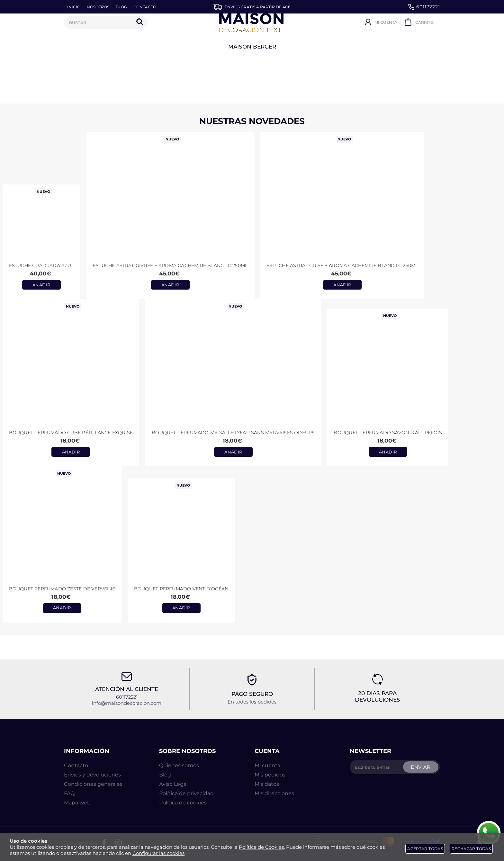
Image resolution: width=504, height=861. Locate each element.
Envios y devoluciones (92, 775)
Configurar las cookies (158, 853)
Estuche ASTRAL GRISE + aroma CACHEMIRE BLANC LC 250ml (342, 265)
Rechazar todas (471, 849)
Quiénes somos (179, 765)
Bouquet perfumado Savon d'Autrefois (388, 433)
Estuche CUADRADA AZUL (41, 265)
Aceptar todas (425, 849)
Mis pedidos (270, 775)
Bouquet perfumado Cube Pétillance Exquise (71, 433)
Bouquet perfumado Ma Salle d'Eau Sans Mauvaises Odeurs (233, 433)
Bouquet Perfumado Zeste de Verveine (62, 589)
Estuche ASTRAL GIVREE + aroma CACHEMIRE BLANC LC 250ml (170, 265)
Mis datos (267, 784)
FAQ (69, 793)
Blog (165, 775)
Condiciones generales (93, 784)
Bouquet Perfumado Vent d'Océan (181, 589)
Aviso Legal (173, 784)
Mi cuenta (267, 765)
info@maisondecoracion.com (127, 703)
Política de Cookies (261, 847)
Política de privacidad (186, 793)
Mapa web (77, 803)
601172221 (424, 7)
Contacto (76, 765)
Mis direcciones (274, 793)
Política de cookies (183, 803)
